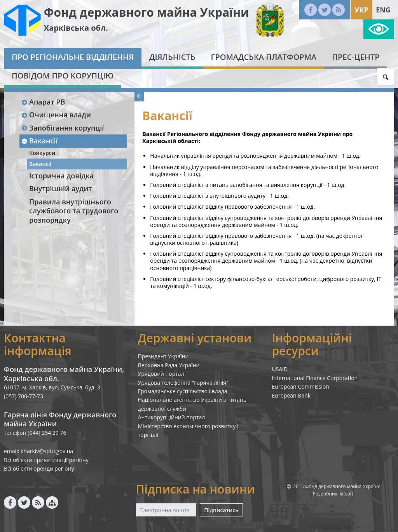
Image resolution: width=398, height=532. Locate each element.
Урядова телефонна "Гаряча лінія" (183, 383)
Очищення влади (56, 115)
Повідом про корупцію (63, 76)
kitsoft (347, 494)
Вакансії (39, 141)
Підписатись (221, 510)
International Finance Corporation (315, 378)
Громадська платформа (264, 57)
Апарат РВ (43, 102)
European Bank (291, 395)
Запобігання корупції (62, 128)
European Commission (300, 386)
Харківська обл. (76, 28)
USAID (280, 369)
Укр (361, 10)
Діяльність (172, 57)
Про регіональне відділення (73, 57)
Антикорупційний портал (172, 417)
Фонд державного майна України (147, 12)
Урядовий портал (161, 374)
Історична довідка (61, 176)
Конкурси (42, 153)
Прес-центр (356, 57)
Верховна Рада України (169, 365)
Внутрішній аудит (61, 188)
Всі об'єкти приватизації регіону (46, 460)
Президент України (163, 356)
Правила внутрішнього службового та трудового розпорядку (74, 211)
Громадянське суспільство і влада (183, 391)
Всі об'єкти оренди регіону (39, 468)
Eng (383, 10)
